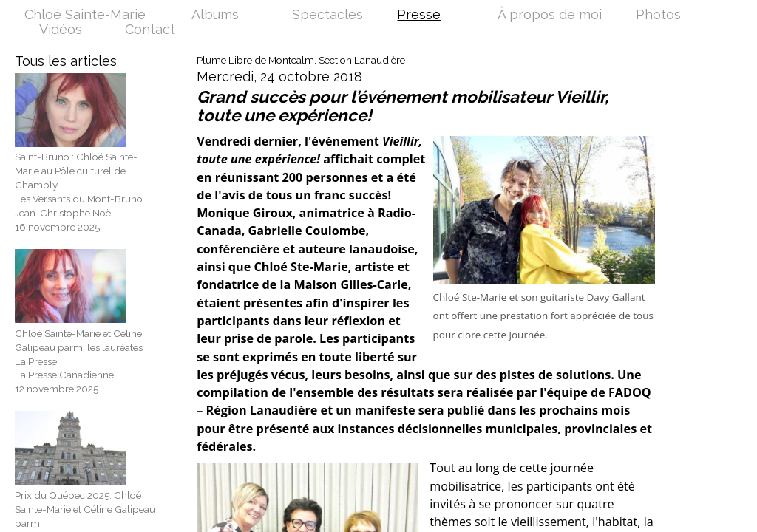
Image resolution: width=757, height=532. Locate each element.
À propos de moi (550, 16)
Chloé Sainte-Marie (85, 16)
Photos (658, 16)
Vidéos (61, 30)
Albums (215, 16)
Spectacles (327, 16)
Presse (419, 16)
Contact (150, 30)
